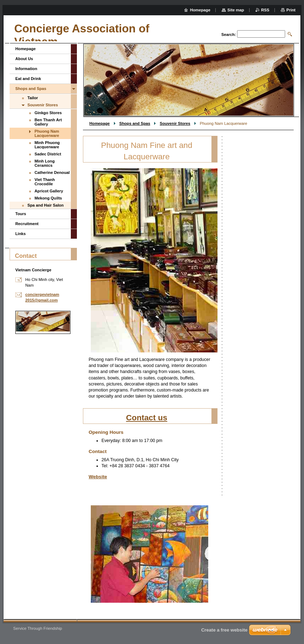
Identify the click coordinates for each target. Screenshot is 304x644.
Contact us (147, 418)
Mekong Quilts (48, 198)
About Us (24, 59)
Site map (236, 10)
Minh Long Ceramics (45, 163)
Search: (229, 34)
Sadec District (48, 154)
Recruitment (27, 224)
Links (20, 234)
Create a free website (224, 630)
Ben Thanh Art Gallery (48, 122)
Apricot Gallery (49, 191)
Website (98, 477)
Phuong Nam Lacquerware (47, 133)
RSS (265, 10)
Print (291, 10)
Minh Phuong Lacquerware (47, 145)
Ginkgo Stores (48, 113)
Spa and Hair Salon (46, 205)
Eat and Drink (28, 79)
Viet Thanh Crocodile (45, 182)
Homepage (99, 123)
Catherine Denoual (52, 172)
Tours (21, 214)
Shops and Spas (135, 123)
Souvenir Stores (175, 123)
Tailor (33, 98)
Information (26, 69)
